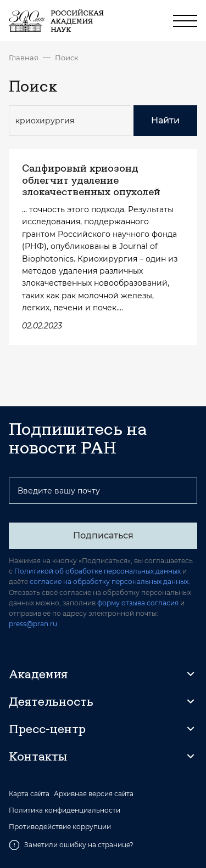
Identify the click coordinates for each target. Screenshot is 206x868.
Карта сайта (29, 794)
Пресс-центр (47, 729)
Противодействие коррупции (60, 827)
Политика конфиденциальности (65, 810)
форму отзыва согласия (138, 603)
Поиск (67, 58)
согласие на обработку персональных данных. (110, 581)
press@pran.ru (33, 624)
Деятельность (51, 701)
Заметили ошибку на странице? (71, 845)
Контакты (38, 756)
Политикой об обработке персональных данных (98, 571)
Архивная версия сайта (94, 794)
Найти (165, 120)
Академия (38, 674)
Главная (24, 58)
